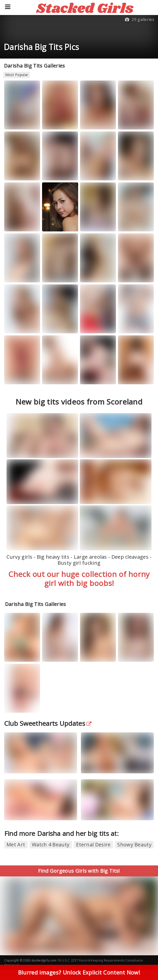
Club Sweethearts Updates (48, 723)
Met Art (16, 845)
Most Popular (17, 75)
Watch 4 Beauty (51, 845)
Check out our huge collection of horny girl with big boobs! (79, 579)
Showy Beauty (134, 845)
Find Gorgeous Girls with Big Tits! (79, 871)
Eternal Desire (93, 845)
